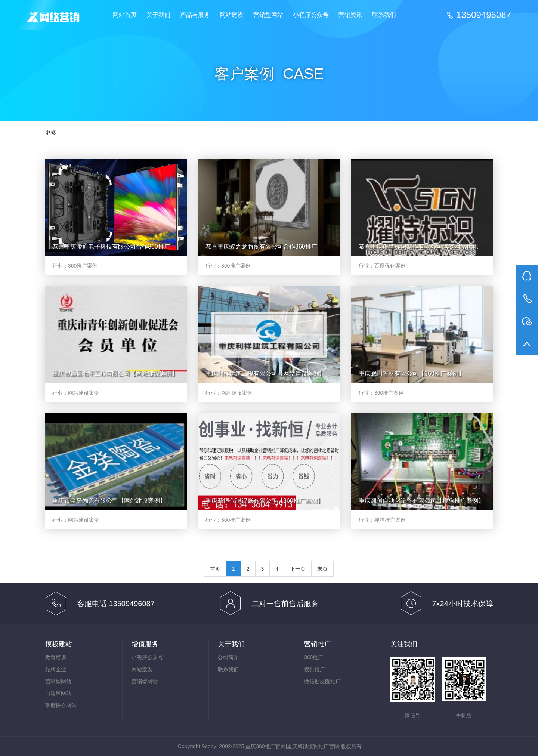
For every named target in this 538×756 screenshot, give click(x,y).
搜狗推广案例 (390, 520)
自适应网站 (58, 693)
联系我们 (384, 15)
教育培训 (56, 657)
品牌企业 (56, 669)
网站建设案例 (84, 393)
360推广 (314, 657)
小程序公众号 (311, 15)
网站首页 (125, 15)
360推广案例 (83, 266)
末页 (322, 569)
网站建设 (232, 15)
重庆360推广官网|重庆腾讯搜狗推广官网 (292, 746)
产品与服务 (195, 15)
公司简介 (228, 657)
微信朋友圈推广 (322, 681)
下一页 (298, 569)
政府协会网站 (61, 705)
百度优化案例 (390, 266)
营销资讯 (350, 15)
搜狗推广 (315, 669)
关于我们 (158, 15)
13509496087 (484, 15)
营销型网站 (268, 15)
